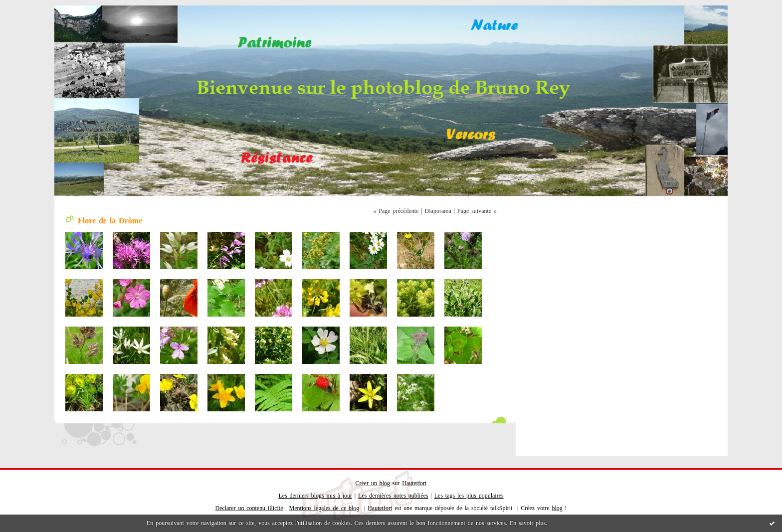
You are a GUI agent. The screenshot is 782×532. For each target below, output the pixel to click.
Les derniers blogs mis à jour (315, 496)
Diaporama (438, 211)
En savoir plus (528, 523)
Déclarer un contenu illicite (249, 508)
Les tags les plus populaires (469, 496)
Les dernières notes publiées (393, 496)
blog (557, 508)
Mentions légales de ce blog (324, 508)
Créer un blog (373, 483)
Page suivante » (477, 211)
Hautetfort (414, 483)
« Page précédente (396, 211)
